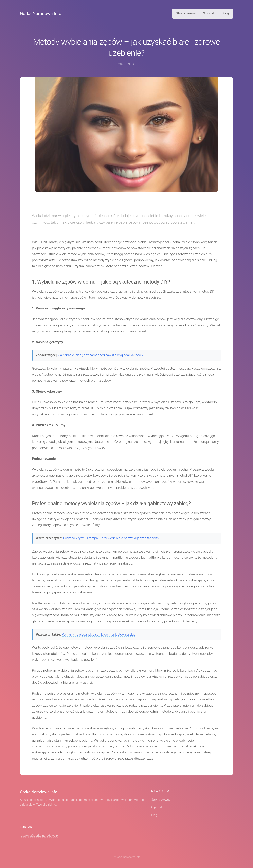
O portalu (209, 13)
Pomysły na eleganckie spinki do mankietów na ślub (99, 634)
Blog (226, 13)
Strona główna (186, 13)
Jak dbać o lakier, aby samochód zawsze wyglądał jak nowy (101, 355)
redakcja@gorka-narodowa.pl (39, 836)
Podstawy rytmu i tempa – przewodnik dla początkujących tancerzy (111, 538)
